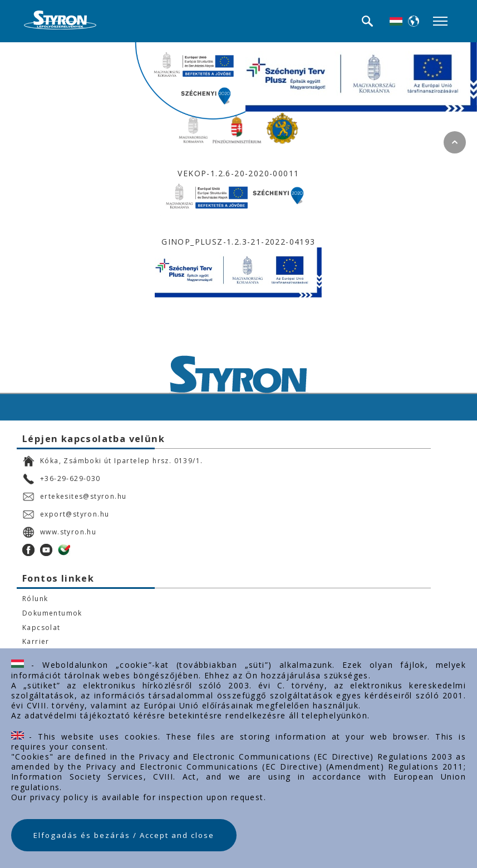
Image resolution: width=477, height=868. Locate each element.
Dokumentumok (52, 613)
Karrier (36, 642)
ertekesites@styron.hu (74, 497)
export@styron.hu (66, 514)
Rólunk (35, 599)
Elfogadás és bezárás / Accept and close (124, 835)
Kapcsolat (41, 628)
